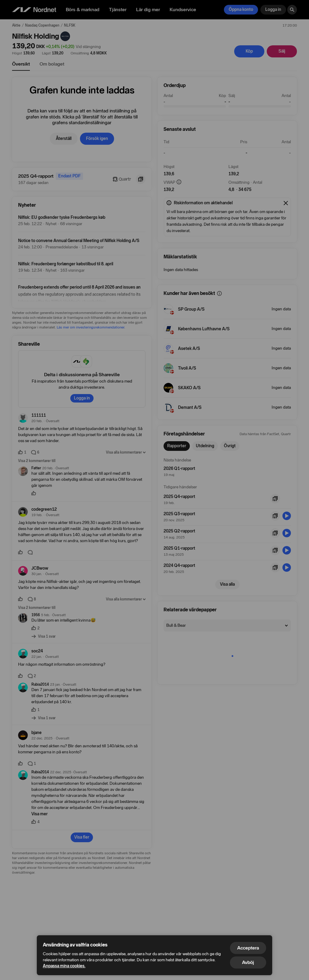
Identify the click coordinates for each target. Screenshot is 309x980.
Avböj (248, 962)
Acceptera (248, 948)
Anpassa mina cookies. (64, 966)
